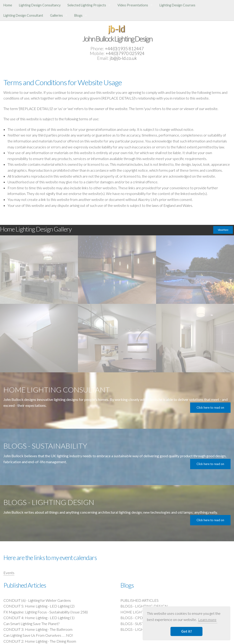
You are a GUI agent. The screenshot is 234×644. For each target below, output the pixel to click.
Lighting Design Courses (177, 5)
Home (8, 5)
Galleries (56, 15)
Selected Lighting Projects (87, 5)
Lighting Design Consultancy (40, 5)
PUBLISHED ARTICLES (140, 600)
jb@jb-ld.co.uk (123, 58)
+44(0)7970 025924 (125, 53)
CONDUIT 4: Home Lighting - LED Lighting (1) (39, 618)
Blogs (78, 15)
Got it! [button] (187, 631)
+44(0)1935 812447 (124, 49)
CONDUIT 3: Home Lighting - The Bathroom (38, 629)
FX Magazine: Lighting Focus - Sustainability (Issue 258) (46, 612)
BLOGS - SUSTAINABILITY (142, 624)
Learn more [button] (207, 619)
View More (223, 230)
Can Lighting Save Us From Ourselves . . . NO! (38, 635)
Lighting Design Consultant (23, 15)
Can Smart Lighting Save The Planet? (31, 624)
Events (9, 573)
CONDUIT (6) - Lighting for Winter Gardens (37, 600)
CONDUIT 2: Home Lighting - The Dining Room (40, 641)
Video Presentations (133, 5)
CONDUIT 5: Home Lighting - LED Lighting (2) (39, 606)
